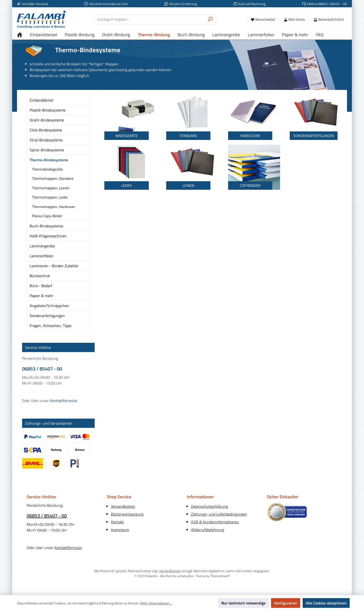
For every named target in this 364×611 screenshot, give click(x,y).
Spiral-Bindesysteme (47, 150)
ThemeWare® (220, 576)
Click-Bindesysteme (46, 130)
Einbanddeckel (41, 100)
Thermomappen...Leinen (51, 188)
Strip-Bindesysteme (46, 140)
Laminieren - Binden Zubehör (54, 266)
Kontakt (117, 522)
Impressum (120, 530)
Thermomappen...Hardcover (54, 207)
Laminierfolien (41, 256)
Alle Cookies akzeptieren (326, 603)
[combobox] (150, 19)
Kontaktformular (64, 401)
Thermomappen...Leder (50, 197)
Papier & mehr (41, 296)
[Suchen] (210, 19)
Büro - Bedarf (41, 286)
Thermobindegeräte (47, 169)
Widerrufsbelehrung (207, 530)
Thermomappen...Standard (53, 178)
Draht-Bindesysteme (47, 120)
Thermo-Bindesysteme (49, 160)
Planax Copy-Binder (47, 216)
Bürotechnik (40, 276)
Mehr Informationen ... (156, 603)
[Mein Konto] (294, 19)
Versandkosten (123, 506)
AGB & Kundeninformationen (215, 522)
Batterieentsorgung (127, 514)
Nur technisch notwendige (243, 603)
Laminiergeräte (42, 246)
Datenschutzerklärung (209, 506)
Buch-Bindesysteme (46, 226)
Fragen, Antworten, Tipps (50, 326)
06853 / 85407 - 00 (42, 369)
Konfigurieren (286, 603)
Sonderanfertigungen (47, 316)
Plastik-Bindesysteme (48, 110)
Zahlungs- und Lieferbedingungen (219, 514)
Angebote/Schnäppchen (49, 306)
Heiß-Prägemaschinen (48, 236)
